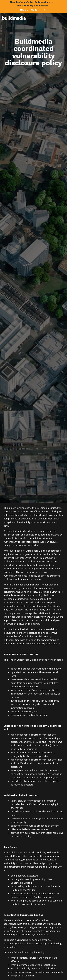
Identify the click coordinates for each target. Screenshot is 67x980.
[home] (14, 18)
